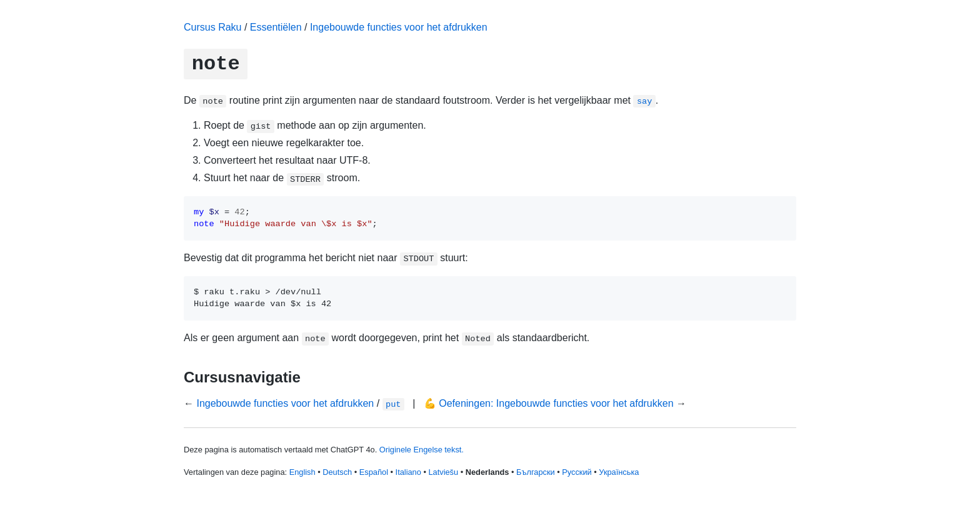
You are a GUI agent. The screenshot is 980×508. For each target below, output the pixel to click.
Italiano (408, 472)
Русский (577, 472)
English (302, 472)
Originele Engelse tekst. (422, 450)
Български (536, 472)
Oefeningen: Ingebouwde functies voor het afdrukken (556, 403)
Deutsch (337, 472)
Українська (619, 472)
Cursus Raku (212, 27)
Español (374, 472)
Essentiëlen (276, 27)
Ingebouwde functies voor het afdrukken (399, 27)
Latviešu (443, 472)
